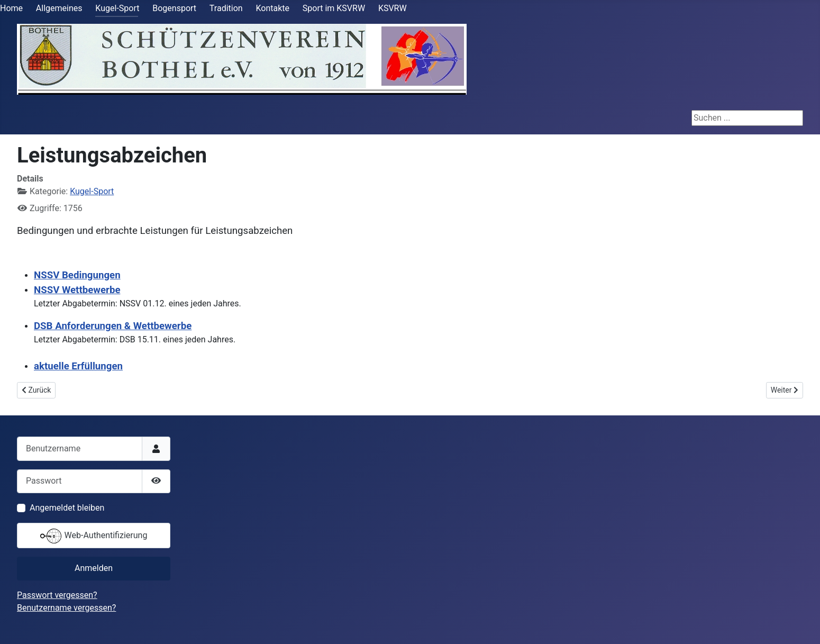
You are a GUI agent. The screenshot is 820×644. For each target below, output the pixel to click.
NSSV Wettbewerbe (77, 290)
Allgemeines (59, 8)
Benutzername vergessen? (66, 608)
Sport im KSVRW (334, 8)
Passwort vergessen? (57, 595)
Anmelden (94, 568)
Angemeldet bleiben (67, 508)
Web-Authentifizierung (94, 536)
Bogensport (174, 8)
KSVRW (393, 8)
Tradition (226, 8)
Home (11, 8)
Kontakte (272, 8)
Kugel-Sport (117, 8)
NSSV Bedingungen (77, 275)
